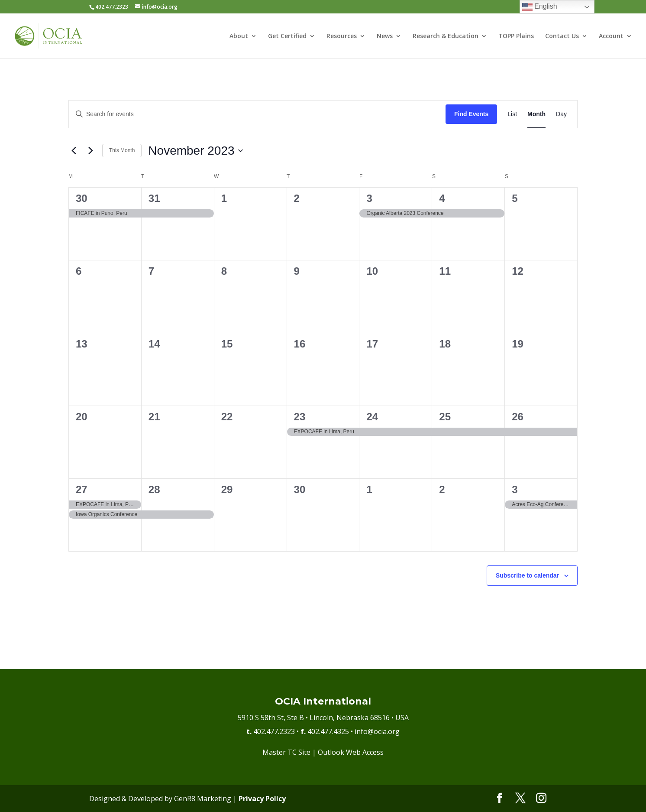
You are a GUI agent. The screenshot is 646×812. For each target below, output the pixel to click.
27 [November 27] (82, 489)
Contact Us (562, 36)
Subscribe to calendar (527, 575)
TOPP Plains (516, 36)
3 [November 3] (369, 198)
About (239, 36)
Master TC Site (286, 752)
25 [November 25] (445, 417)
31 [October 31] (154, 198)
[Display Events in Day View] (561, 114)
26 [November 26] (518, 417)
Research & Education (446, 36)
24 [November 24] (372, 417)
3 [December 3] (515, 489)
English (540, 7)
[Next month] (90, 151)
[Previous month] (74, 151)
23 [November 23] (300, 417)
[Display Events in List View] (512, 114)
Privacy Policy (262, 799)
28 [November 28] (154, 489)
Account (611, 36)
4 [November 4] (442, 198)
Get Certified (287, 36)
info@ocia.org (377, 731)
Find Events (471, 114)
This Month (122, 150)
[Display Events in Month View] (536, 114)
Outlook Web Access (351, 752)
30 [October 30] (82, 198)
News (385, 36)
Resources (342, 36)
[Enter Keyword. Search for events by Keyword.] (257, 114)
